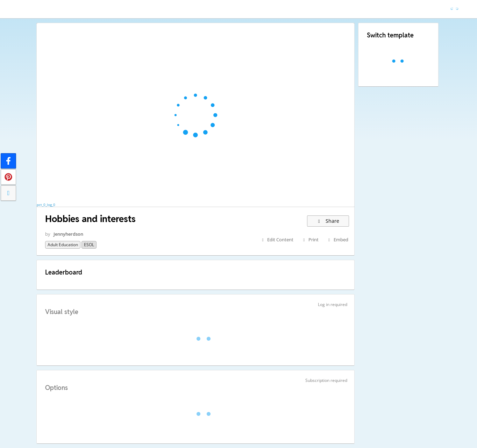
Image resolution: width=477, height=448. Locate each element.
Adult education (63, 245)
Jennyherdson (68, 234)
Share (328, 221)
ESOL (89, 245)
